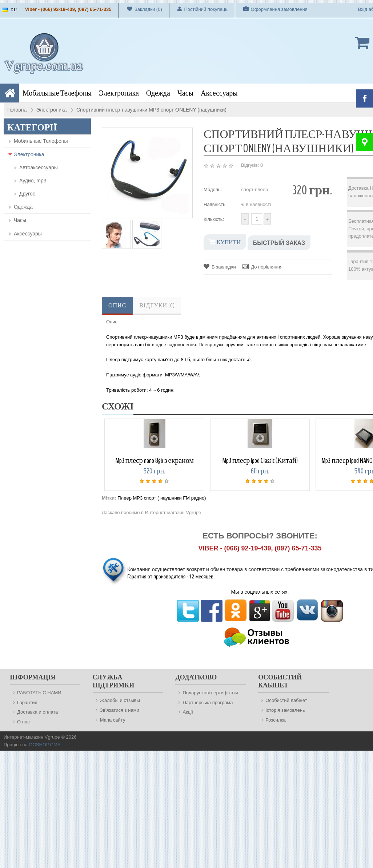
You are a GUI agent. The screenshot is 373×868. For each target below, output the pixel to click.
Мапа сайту (113, 720)
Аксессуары (219, 93)
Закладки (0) (141, 9)
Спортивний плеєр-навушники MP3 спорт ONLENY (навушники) (151, 110)
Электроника (119, 93)
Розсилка (276, 720)
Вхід (363, 9)
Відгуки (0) (157, 306)
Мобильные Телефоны (57, 93)
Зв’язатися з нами (120, 710)
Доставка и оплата (37, 712)
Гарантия (27, 703)
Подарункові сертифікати (210, 693)
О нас (23, 722)
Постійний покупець (198, 9)
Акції (188, 712)
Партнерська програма (208, 703)
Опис (117, 306)
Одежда (158, 93)
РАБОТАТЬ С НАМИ (39, 693)
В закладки (220, 267)
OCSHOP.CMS (45, 745)
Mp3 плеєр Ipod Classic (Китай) (260, 461)
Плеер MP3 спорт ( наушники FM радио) (162, 498)
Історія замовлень (285, 710)
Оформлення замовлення (271, 9)
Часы (185, 93)
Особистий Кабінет (286, 700)
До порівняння (262, 267)
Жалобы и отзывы (120, 700)
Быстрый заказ (279, 243)
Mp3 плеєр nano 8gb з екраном (155, 461)
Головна (17, 110)
